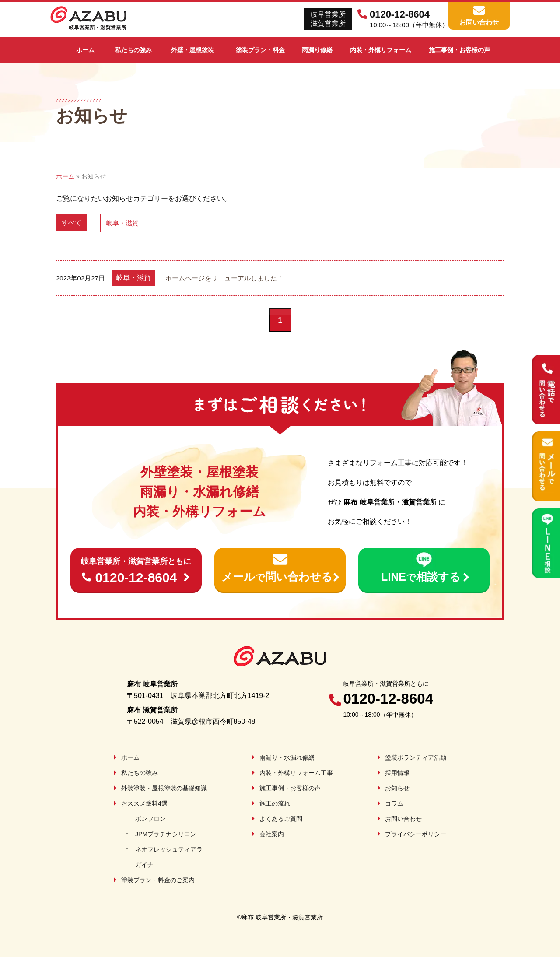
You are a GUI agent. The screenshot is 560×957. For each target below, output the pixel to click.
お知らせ (397, 788)
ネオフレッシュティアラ (169, 849)
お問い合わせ (403, 819)
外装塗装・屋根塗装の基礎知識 (164, 788)
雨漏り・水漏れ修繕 (287, 757)
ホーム (130, 757)
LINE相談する (421, 577)
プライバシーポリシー (416, 834)
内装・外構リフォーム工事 (296, 773)
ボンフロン (150, 819)
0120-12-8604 (136, 570)
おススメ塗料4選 (144, 803)
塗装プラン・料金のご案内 (158, 880)
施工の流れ (275, 803)
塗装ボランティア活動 (416, 757)
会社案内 (272, 834)
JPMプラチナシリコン (166, 834)
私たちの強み (140, 773)
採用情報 (397, 773)
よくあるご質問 (281, 819)
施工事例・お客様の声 (290, 788)
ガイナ (144, 865)
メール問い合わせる (277, 577)
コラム (394, 803)
